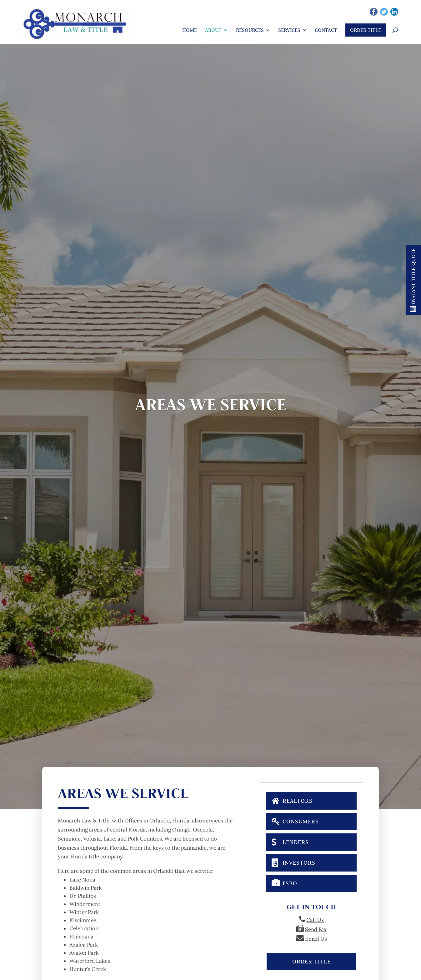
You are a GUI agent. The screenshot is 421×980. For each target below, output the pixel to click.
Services (289, 30)
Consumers (295, 821)
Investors (293, 862)
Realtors (292, 800)
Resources (250, 30)
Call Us (315, 920)
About (213, 30)
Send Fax (316, 929)
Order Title (366, 30)
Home (190, 30)
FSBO (284, 883)
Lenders (290, 842)
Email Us (316, 939)
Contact (326, 30)
